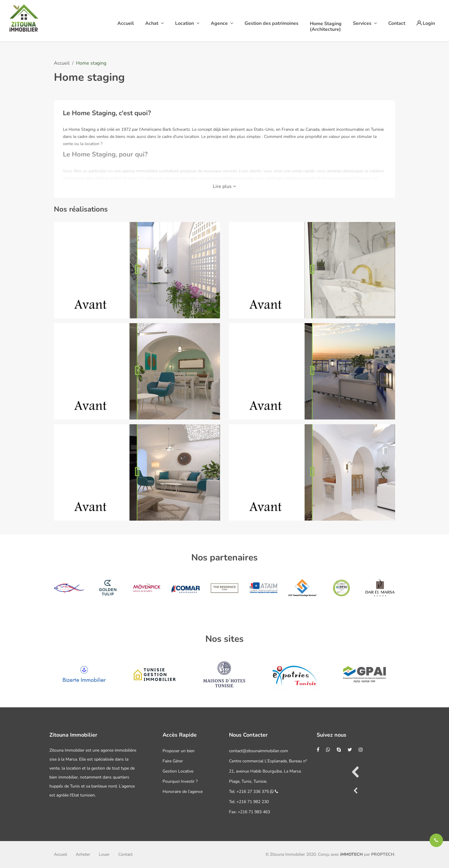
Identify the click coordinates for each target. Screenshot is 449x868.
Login (426, 23)
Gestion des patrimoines (271, 23)
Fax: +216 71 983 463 (249, 812)
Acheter (83, 854)
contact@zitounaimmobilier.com (258, 751)
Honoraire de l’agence (183, 792)
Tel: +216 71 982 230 (249, 802)
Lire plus (224, 186)
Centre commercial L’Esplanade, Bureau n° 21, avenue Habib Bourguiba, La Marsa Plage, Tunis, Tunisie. (268, 771)
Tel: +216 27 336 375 (254, 792)
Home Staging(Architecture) (326, 26)
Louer (104, 854)
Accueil (62, 63)
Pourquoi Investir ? (180, 781)
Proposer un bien (179, 751)
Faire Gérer (173, 761)
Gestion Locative (178, 771)
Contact (125, 854)
